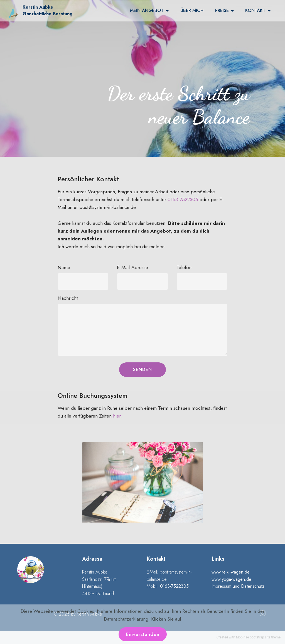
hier (117, 416)
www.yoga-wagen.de (231, 579)
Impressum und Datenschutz (238, 586)
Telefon (184, 267)
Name (64, 267)
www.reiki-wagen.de (231, 572)
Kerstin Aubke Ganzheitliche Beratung (47, 10)
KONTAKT (255, 11)
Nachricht (68, 298)
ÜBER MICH (192, 11)
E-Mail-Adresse (132, 267)
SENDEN (142, 369)
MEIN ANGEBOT (147, 11)
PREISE (222, 11)
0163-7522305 (183, 199)
